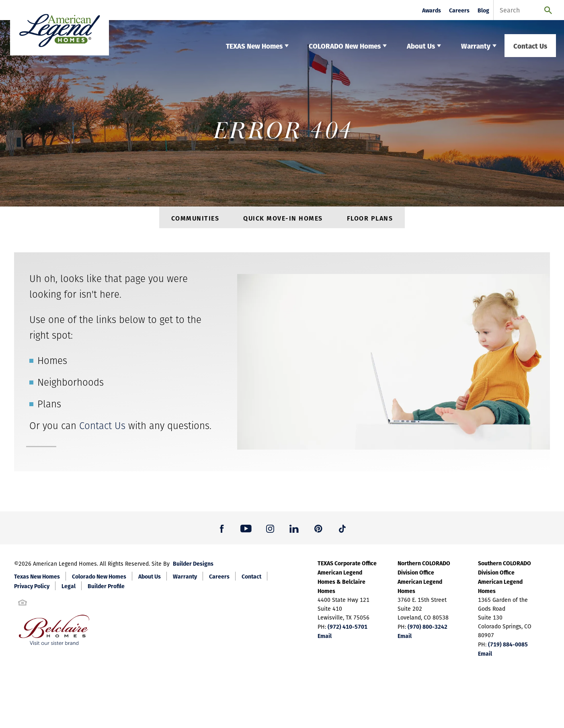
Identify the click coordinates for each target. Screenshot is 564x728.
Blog (483, 10)
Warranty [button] (476, 46)
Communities (195, 220)
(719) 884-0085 (508, 647)
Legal (69, 589)
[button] (222, 531)
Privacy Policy (32, 589)
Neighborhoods (71, 385)
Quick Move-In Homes (283, 220)
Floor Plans (370, 220)
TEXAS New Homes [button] (254, 46)
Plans (49, 407)
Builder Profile (106, 589)
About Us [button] (421, 46)
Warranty (185, 579)
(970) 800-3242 (428, 630)
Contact (251, 579)
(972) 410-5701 (348, 630)
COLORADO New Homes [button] (345, 46)
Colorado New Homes (99, 579)
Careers (459, 10)
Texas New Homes (37, 579)
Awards (432, 10)
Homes (52, 364)
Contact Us (530, 46)
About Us (150, 579)
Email (325, 639)
